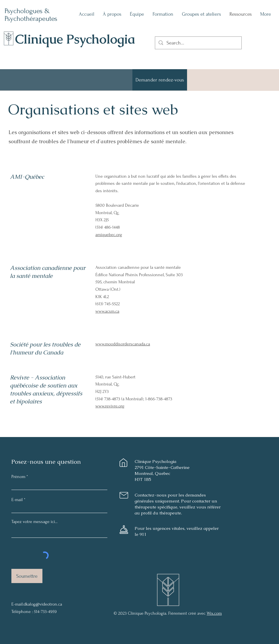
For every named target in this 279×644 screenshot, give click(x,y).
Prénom (18, 477)
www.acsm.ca (107, 311)
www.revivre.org (110, 406)
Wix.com (214, 613)
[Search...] (198, 43)
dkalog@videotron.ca (43, 604)
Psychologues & (28, 11)
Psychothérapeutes (31, 19)
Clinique (41, 39)
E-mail (17, 500)
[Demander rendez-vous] (160, 80)
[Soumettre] (27, 576)
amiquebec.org (109, 235)
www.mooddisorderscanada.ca (123, 344)
